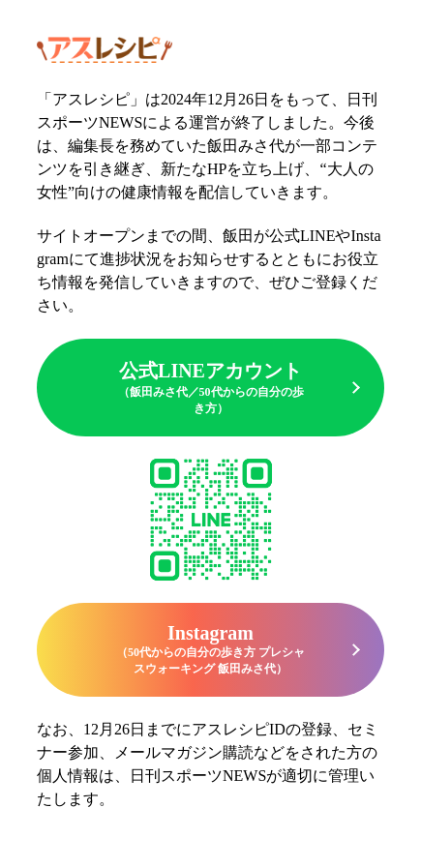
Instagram (211, 650)
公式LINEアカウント (211, 389)
